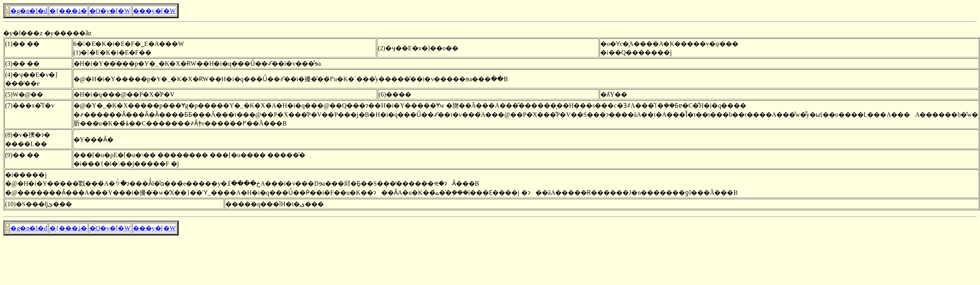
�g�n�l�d (28, 11)
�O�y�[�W (110, 11)
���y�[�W (154, 11)
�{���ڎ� (68, 11)
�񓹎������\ (7, 10)
